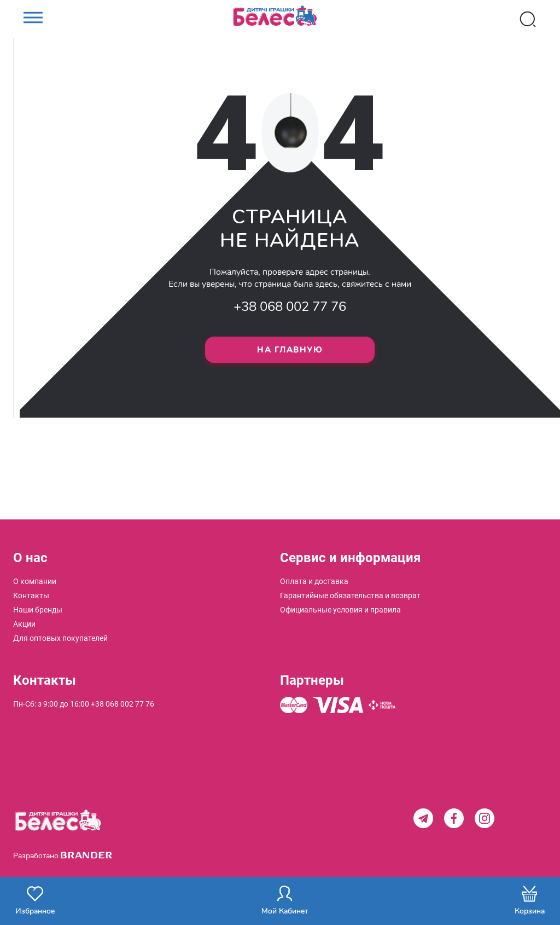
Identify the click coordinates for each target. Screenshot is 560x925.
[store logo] (280, 19)
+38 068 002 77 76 (290, 307)
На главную (290, 350)
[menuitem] (35, 581)
